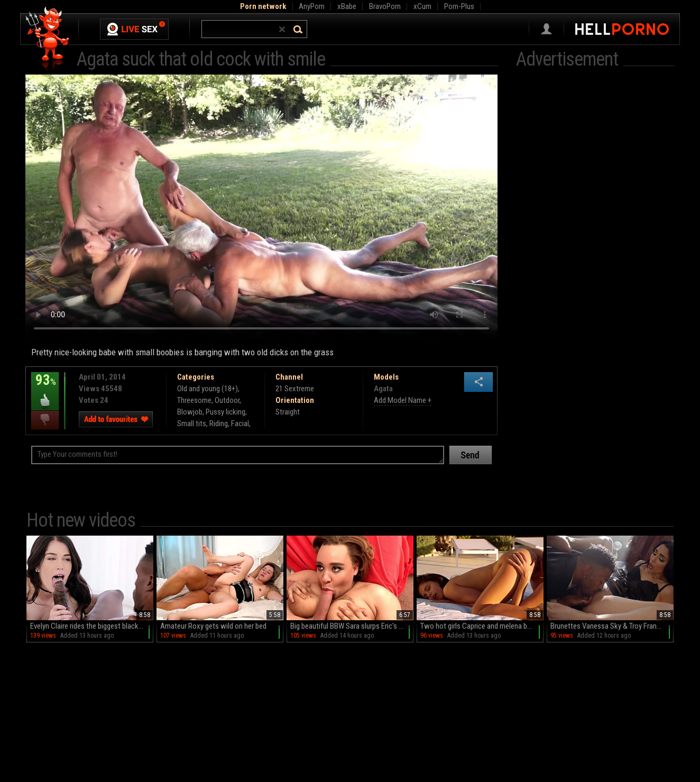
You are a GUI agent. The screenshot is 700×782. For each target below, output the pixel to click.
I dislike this (45, 420)
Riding (219, 424)
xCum (422, 6)
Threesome (194, 400)
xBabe (347, 6)
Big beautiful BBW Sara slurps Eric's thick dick (352, 626)
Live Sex (134, 29)
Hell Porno (48, 39)
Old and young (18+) (208, 389)
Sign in (546, 29)
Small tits (192, 424)
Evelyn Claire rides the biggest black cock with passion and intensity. (92, 626)
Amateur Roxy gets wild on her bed (213, 626)
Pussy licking (225, 412)
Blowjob (190, 412)
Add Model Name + (403, 400)
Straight (288, 412)
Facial (240, 424)
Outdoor (227, 400)
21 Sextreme (295, 389)
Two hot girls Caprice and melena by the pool (482, 626)
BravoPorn (385, 6)
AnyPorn (312, 6)
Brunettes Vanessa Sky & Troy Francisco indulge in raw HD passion (612, 626)
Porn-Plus (459, 6)
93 (45, 388)
